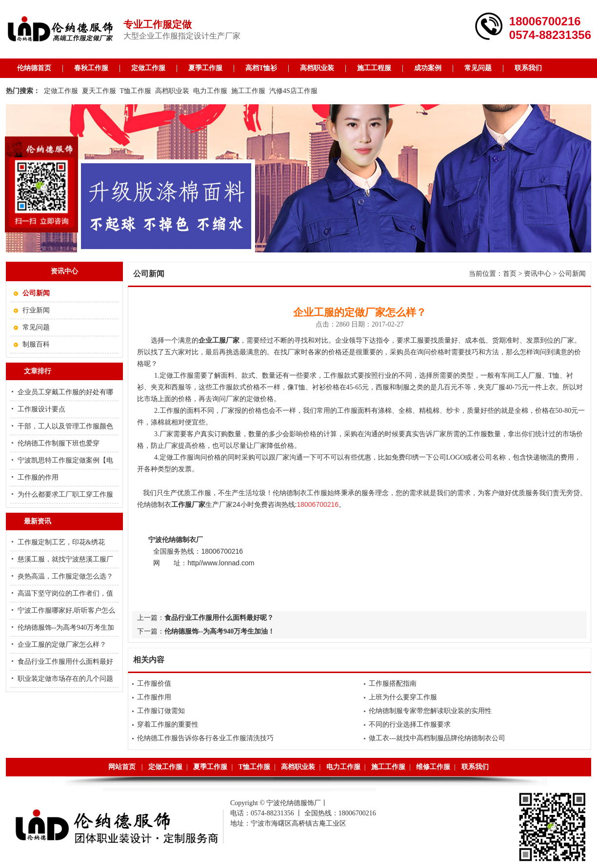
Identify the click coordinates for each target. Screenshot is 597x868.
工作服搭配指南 (393, 684)
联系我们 (528, 68)
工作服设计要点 (41, 409)
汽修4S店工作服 (293, 91)
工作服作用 (154, 697)
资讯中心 (537, 274)
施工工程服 (374, 68)
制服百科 (36, 344)
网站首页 (122, 767)
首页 (510, 274)
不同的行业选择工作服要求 (410, 724)
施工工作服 (248, 91)
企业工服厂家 (219, 340)
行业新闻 (36, 310)
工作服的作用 (38, 477)
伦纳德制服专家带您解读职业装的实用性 (430, 711)
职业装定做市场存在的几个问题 (65, 679)
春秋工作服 (91, 68)
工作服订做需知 (161, 711)
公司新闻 (572, 274)
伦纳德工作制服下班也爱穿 (59, 443)
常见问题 (478, 68)
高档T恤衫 (261, 68)
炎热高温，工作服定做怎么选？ (65, 576)
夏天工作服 (99, 91)
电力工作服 (210, 91)
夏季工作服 (205, 68)
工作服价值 (154, 684)
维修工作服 (433, 767)
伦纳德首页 (34, 68)
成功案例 (428, 68)
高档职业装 (317, 68)
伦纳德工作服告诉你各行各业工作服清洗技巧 (205, 738)
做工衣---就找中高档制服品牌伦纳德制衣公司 (437, 738)
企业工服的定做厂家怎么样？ (62, 645)
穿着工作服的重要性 (168, 724)
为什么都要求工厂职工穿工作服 (65, 494)
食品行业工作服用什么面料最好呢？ (219, 618)
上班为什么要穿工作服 (403, 697)
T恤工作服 (136, 91)
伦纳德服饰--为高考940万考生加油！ (219, 631)
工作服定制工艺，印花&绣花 (61, 542)
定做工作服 (148, 68)
